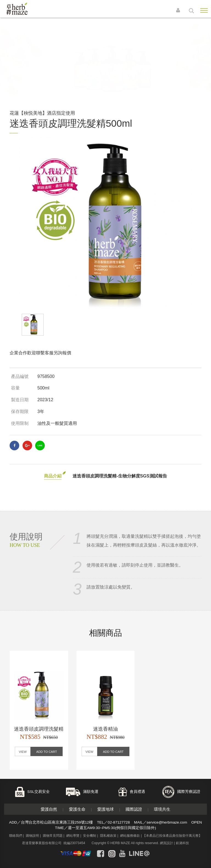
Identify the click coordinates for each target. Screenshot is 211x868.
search (191, 11)
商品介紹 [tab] (53, 476)
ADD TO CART (47, 752)
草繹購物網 (25, 9)
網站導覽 (73, 836)
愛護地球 (105, 809)
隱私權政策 (108, 836)
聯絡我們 (16, 836)
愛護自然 (49, 809)
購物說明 (32, 836)
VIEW (23, 752)
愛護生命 (77, 809)
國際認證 (134, 809)
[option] (105, 224)
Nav (204, 10)
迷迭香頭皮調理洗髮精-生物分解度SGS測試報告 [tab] (120, 476)
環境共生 (162, 809)
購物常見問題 (53, 836)
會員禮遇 (137, 792)
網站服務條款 (130, 836)
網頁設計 (166, 843)
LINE (40, 446)
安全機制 (90, 836)
